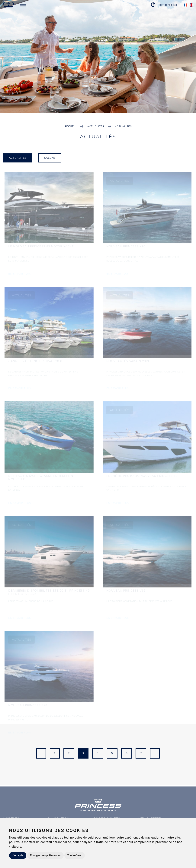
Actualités (96, 127)
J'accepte (18, 855)
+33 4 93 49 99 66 (168, 5)
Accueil (70, 126)
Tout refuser (75, 855)
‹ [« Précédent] (41, 753)
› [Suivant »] (155, 753)
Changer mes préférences (45, 855)
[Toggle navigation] (23, 5)
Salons (50, 158)
